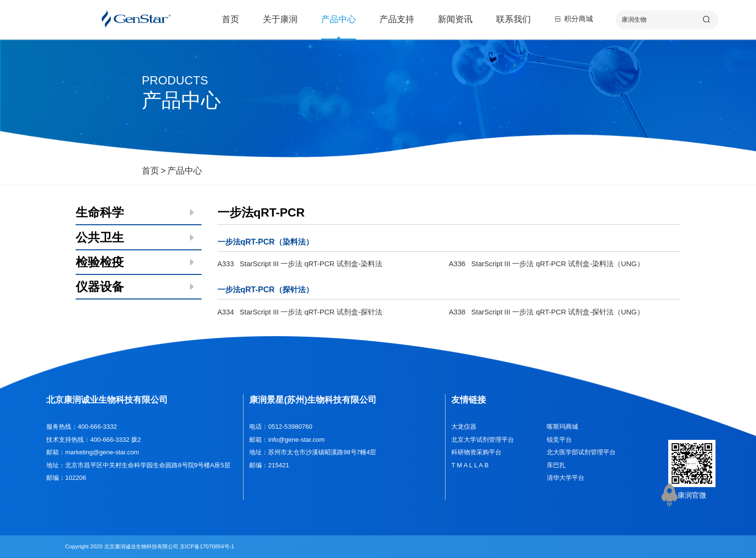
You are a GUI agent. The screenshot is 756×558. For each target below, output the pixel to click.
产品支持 (397, 19)
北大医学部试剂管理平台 (581, 452)
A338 (547, 312)
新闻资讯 (455, 19)
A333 (300, 264)
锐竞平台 (559, 440)
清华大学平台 (566, 478)
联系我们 (513, 19)
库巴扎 (556, 465)
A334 (300, 312)
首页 (230, 19)
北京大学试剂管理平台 (483, 440)
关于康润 (280, 19)
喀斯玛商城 (562, 427)
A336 (547, 264)
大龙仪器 (464, 427)
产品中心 (338, 19)
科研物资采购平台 (476, 452)
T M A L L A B (470, 465)
